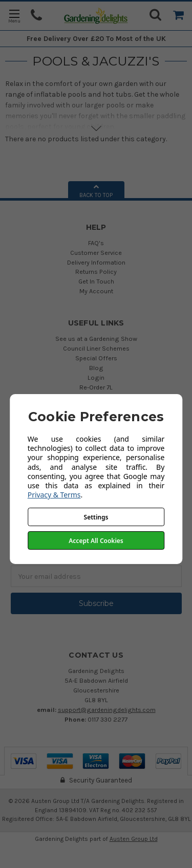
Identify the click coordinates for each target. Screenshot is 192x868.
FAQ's (96, 243)
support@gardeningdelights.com (107, 710)
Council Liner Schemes (96, 348)
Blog (96, 368)
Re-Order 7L (96, 387)
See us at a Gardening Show (96, 339)
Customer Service (96, 253)
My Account (96, 291)
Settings (96, 517)
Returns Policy (96, 272)
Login (96, 377)
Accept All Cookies (96, 541)
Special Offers (96, 358)
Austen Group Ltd (134, 839)
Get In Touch (96, 281)
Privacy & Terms (54, 495)
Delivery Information (96, 262)
